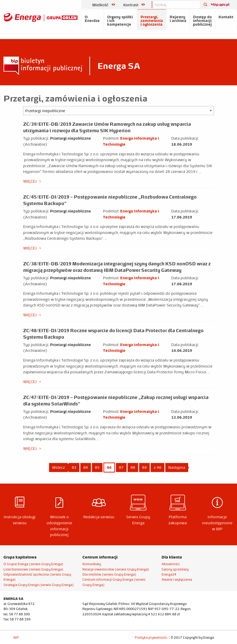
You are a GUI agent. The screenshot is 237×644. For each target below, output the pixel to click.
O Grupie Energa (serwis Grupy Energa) (33, 564)
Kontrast (134, 5)
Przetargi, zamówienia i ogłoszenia (152, 21)
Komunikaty (92, 564)
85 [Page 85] (97, 467)
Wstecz (58, 467)
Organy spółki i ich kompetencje (120, 21)
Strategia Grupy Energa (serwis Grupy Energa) (39, 585)
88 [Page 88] (133, 467)
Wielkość (104, 5)
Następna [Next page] (178, 467)
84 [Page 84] (86, 467)
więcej (30, 181)
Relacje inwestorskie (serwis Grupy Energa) (116, 569)
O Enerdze (92, 19)
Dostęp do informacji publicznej (202, 21)
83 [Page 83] (74, 467)
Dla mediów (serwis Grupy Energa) (109, 574)
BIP (16, 638)
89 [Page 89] (144, 467)
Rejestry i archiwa (178, 19)
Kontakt (226, 17)
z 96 (157, 467)
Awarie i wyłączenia (177, 580)
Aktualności (171, 564)
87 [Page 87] (121, 467)
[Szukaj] (204, 5)
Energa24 (169, 574)
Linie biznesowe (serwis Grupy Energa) (33, 569)
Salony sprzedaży (175, 569)
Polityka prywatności (151, 638)
